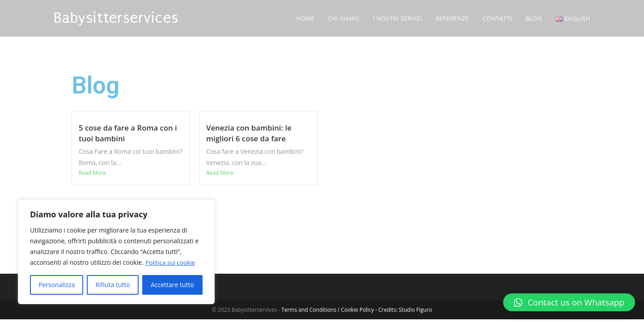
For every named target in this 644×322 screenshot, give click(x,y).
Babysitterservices (116, 18)
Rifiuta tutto (112, 285)
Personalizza (57, 285)
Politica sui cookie (171, 262)
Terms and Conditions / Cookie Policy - (330, 310)
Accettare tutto (172, 285)
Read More (92, 173)
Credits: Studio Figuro (405, 310)
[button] (569, 302)
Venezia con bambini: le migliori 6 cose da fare (249, 133)
